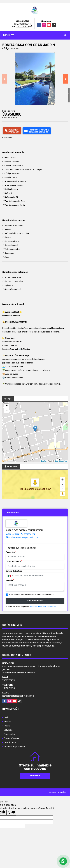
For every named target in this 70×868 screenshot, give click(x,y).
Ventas (7, 722)
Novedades (9, 734)
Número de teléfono (14, 571)
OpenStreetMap (61, 461)
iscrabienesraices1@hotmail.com (23, 537)
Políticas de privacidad (15, 747)
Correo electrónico (14, 561)
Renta (7, 726)
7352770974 (23, 26)
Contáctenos (10, 742)
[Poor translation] (11, 813)
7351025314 (24, 24)
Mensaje (10, 580)
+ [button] (7, 406)
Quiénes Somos (11, 738)
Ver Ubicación (27, 489)
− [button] (7, 411)
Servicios (8, 730)
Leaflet (44, 461)
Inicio (6, 717)
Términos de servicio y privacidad (43, 607)
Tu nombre (11, 552)
